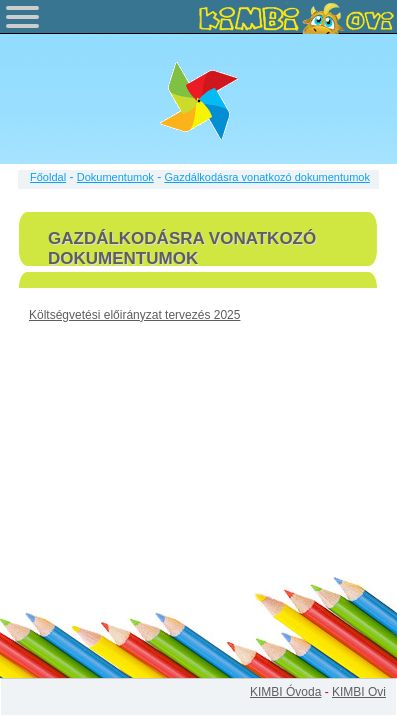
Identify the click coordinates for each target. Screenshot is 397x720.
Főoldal (48, 177)
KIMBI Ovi (359, 692)
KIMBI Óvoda (285, 692)
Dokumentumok (115, 177)
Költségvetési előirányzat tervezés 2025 (134, 315)
